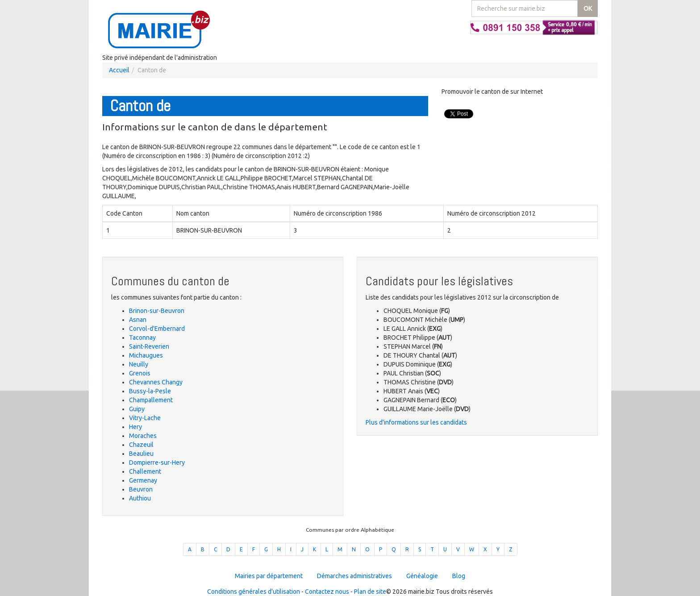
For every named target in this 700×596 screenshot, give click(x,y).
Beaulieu (141, 454)
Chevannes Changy (156, 382)
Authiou (140, 498)
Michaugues (146, 355)
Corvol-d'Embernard (157, 329)
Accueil (119, 70)
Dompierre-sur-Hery (157, 463)
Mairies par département (269, 576)
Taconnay (142, 338)
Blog (459, 576)
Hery (135, 427)
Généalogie (422, 576)
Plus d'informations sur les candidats (416, 422)
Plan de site (370, 592)
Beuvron (141, 489)
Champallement (151, 400)
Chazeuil (141, 445)
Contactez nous (327, 592)
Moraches (143, 436)
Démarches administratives (354, 576)
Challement (145, 471)
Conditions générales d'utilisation (254, 592)
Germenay (143, 480)
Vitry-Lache (145, 418)
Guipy (137, 409)
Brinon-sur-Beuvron (157, 311)
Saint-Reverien (149, 346)
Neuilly (139, 364)
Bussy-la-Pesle (150, 391)
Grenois (140, 373)
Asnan (138, 320)
